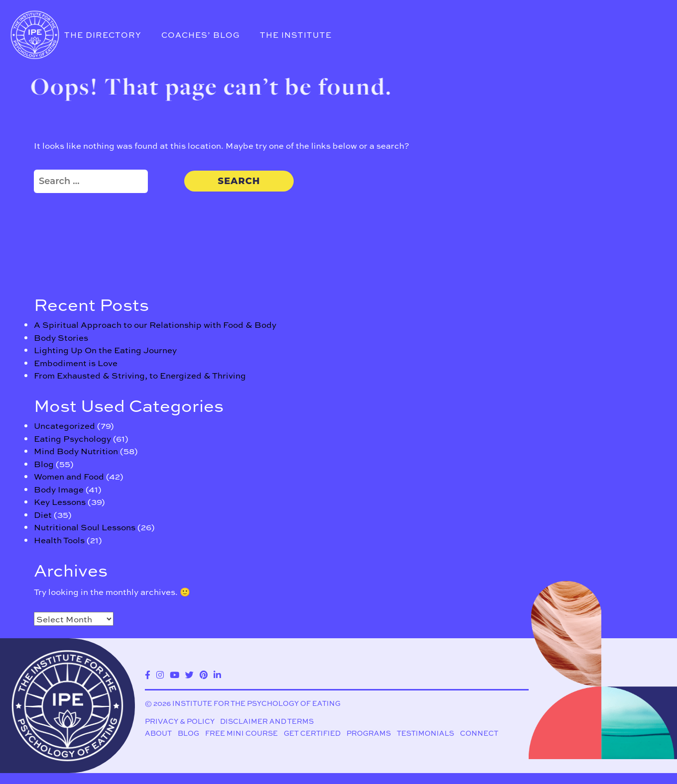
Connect (479, 733)
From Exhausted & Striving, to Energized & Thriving (140, 375)
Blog (44, 464)
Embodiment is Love (76, 363)
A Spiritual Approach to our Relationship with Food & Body (155, 324)
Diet (43, 514)
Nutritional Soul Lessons (85, 527)
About (158, 733)
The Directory (103, 35)
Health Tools (59, 540)
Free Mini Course (241, 733)
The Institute (296, 35)
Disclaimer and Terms (267, 721)
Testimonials (425, 733)
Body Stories (61, 337)
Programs (369, 733)
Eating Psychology (72, 438)
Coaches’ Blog (201, 35)
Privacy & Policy (180, 721)
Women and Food (69, 476)
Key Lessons (60, 501)
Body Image (59, 489)
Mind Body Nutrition (76, 451)
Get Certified (312, 733)
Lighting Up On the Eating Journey (105, 350)
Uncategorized (64, 425)
